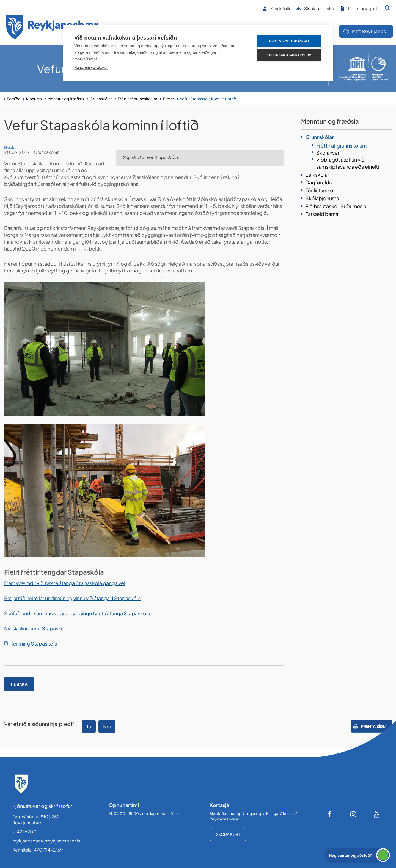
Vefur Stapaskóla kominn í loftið (208, 99)
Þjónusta (34, 99)
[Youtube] (377, 814)
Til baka (19, 684)
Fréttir (169, 99)
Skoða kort (228, 834)
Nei (107, 726)
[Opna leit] (387, 8)
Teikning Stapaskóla (34, 643)
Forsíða (14, 99)
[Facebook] (330, 814)
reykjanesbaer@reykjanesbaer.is (46, 841)
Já (89, 726)
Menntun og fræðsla (66, 99)
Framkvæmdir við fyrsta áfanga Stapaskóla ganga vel (65, 583)
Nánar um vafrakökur (91, 67)
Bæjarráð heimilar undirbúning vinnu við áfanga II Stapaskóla (72, 598)
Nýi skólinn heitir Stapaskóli (35, 628)
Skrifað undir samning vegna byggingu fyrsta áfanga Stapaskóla (77, 613)
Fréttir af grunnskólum (137, 99)
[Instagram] (353, 814)
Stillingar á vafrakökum (289, 55)
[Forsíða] (52, 28)
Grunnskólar (101, 99)
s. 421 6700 (24, 832)
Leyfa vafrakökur (289, 41)
